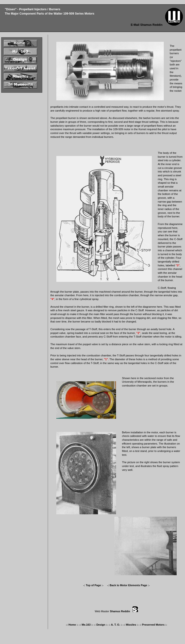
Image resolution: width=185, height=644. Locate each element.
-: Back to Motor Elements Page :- (128, 585)
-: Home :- (72, 625)
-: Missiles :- (131, 625)
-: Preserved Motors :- (153, 625)
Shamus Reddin (120, 611)
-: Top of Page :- (94, 585)
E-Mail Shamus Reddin (147, 25)
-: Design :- (101, 625)
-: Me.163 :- (86, 625)
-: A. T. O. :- (116, 625)
